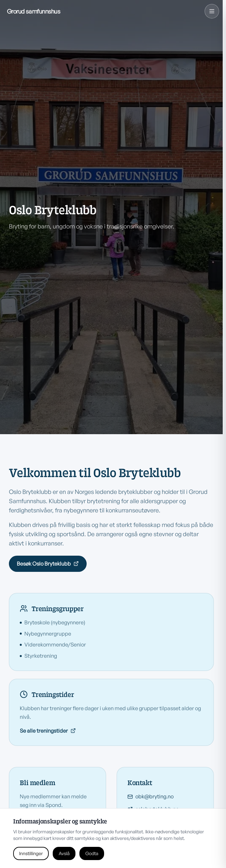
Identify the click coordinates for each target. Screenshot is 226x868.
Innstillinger (31, 853)
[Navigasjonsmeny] (212, 11)
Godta (92, 853)
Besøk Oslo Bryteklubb (48, 564)
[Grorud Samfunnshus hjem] (34, 11)
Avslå (64, 853)
